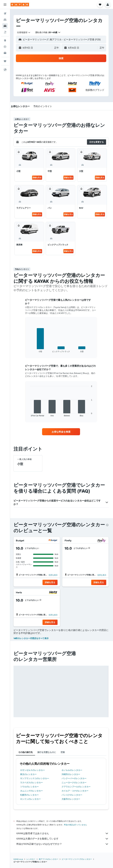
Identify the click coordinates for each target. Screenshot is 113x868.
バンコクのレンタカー (73, 795)
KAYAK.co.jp (19, 859)
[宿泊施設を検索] (5, 20)
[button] (5, 5)
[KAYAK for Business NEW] (5, 53)
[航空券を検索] (5, 14)
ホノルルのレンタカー (73, 770)
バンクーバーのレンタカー (75, 778)
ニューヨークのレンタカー (75, 783)
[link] (62, 432)
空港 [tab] (64, 752)
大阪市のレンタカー (72, 799)
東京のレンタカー (29, 774)
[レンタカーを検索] (5, 26)
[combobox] (25, 32)
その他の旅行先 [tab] (26, 752)
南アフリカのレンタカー (50, 859)
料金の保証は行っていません (77, 825)
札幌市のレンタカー (30, 795)
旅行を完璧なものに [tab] (48, 752)
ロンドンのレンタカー (31, 799)
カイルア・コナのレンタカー (76, 791)
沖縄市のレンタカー (72, 774)
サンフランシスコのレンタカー (36, 778)
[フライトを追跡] (5, 47)
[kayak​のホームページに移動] (20, 5)
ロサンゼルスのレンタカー (34, 770)
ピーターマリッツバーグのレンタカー (78, 859)
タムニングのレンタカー (33, 791)
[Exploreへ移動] (5, 40)
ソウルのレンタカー (30, 787)
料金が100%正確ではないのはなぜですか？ (63, 844)
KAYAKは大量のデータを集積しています (63, 839)
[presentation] (107, 525)
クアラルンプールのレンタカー (77, 787)
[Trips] (5, 61)
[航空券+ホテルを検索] (5, 32)
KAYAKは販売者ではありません (63, 833)
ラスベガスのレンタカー (33, 783)
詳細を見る (38, 178)
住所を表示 (54, 575)
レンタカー (32, 859)
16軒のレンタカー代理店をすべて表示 (32, 638)
